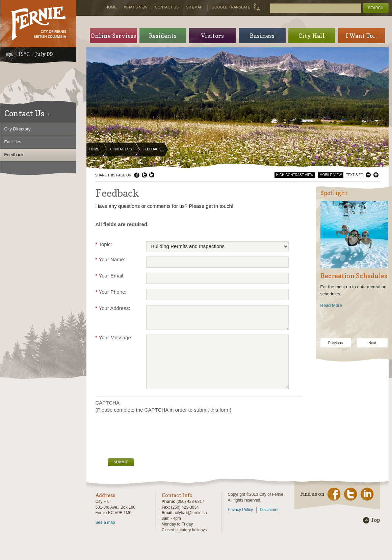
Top (375, 520)
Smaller (368, 175)
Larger (376, 175)
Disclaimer (269, 510)
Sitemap (194, 7)
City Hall (312, 36)
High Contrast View (295, 175)
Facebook (137, 175)
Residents (163, 36)
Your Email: (110, 276)
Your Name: (111, 259)
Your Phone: (111, 292)
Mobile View (331, 175)
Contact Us (121, 149)
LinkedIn (152, 175)
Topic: (104, 244)
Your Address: (113, 308)
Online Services (113, 36)
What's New (136, 7)
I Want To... (361, 36)
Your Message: (114, 337)
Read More (331, 305)
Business (262, 36)
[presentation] (147, 435)
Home (95, 149)
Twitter (144, 175)
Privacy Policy (241, 510)
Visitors (212, 36)
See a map (105, 522)
